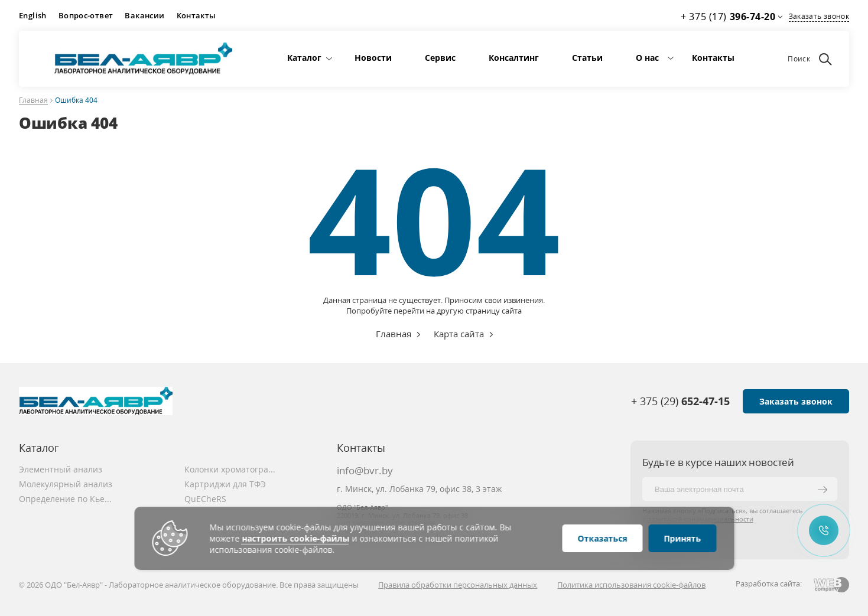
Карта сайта (459, 334)
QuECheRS (205, 499)
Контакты (196, 15)
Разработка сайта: (769, 584)
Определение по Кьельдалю (66, 499)
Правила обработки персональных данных (458, 585)
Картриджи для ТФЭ (225, 484)
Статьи (587, 58)
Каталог (304, 58)
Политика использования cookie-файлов (631, 585)
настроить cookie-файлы (295, 538)
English (33, 15)
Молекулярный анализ (66, 484)
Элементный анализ (61, 469)
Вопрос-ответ (86, 15)
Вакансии (144, 15)
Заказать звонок (819, 16)
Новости (373, 58)
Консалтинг (514, 58)
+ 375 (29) (680, 401)
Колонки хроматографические (232, 469)
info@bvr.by (365, 470)
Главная (33, 101)
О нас (647, 58)
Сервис (440, 58)
